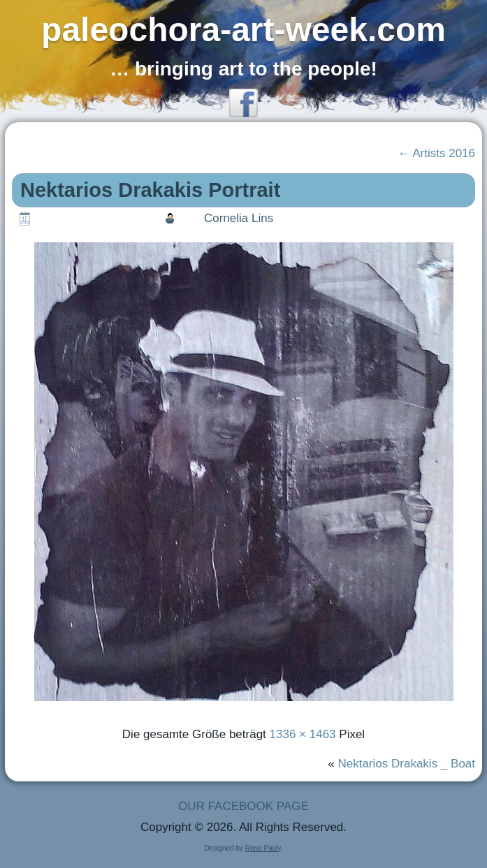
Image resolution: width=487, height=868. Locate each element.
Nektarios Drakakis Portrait (150, 190)
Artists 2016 (436, 153)
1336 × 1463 (303, 734)
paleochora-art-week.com (243, 30)
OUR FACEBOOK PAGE (243, 806)
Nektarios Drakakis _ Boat (407, 764)
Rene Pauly (263, 848)
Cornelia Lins (239, 218)
